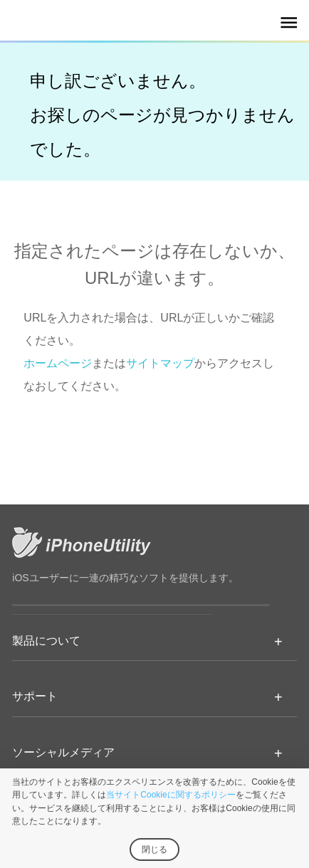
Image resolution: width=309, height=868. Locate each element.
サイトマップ (160, 363)
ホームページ (58, 363)
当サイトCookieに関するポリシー (171, 795)
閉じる (154, 850)
